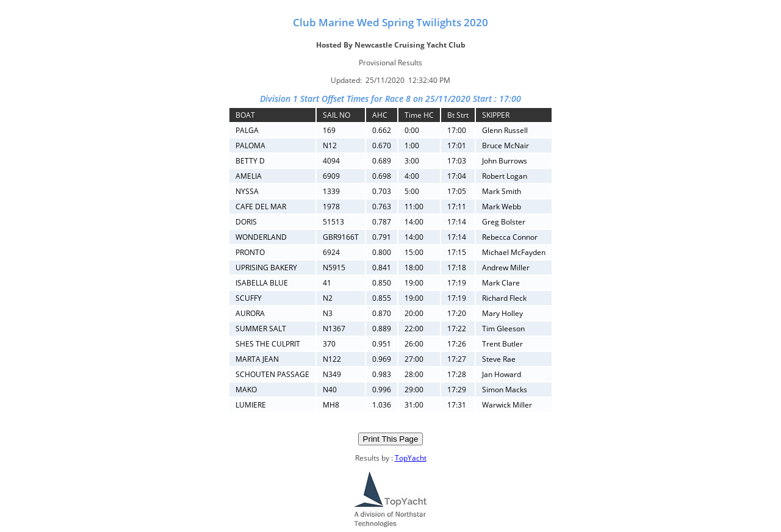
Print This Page (391, 439)
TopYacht (411, 458)
